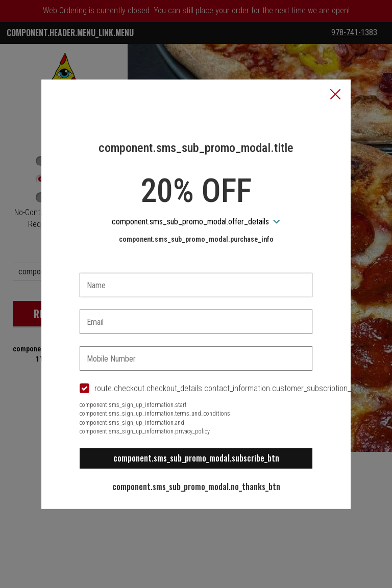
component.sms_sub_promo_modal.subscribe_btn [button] (196, 458)
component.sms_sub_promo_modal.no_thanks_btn (196, 487)
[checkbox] (196, 389)
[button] (335, 95)
